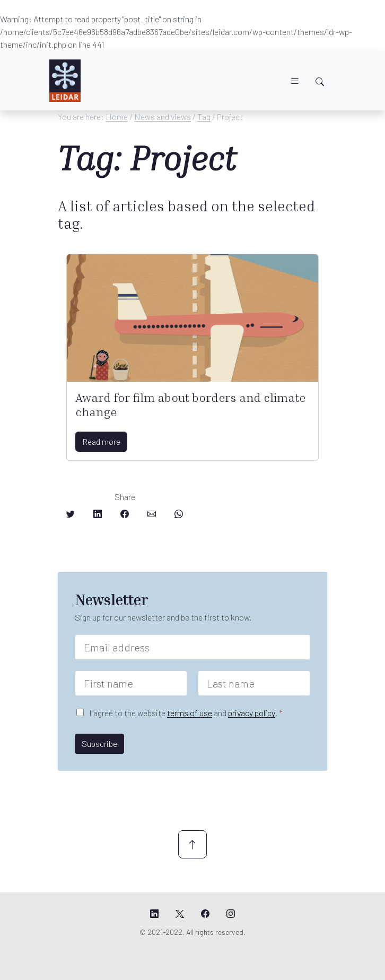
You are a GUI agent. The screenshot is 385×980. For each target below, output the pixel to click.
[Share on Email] (152, 514)
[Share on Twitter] (71, 514)
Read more (101, 441)
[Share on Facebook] (125, 514)
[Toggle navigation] (295, 81)
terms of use (190, 713)
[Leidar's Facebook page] (205, 914)
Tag (204, 117)
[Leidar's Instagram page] (231, 914)
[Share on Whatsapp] (179, 514)
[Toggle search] (320, 82)
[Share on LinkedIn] (98, 514)
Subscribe (99, 743)
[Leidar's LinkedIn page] (154, 914)
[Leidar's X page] (180, 914)
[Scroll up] (192, 844)
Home (117, 117)
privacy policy (252, 713)
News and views (163, 117)
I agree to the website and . (186, 713)
